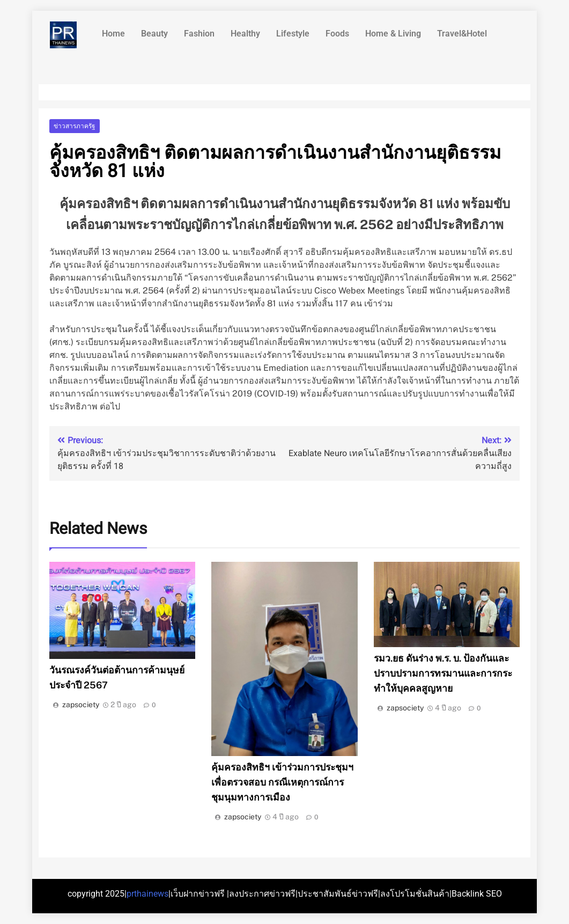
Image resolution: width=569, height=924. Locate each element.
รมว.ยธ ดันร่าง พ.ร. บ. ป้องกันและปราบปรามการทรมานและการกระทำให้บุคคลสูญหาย (443, 673)
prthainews (147, 894)
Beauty (154, 34)
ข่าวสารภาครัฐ (75, 126)
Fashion (199, 34)
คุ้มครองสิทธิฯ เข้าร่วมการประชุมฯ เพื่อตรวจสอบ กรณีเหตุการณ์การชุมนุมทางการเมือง (282, 782)
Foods (337, 34)
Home (113, 34)
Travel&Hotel (462, 34)
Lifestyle (293, 34)
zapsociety (81, 705)
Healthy (245, 34)
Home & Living (393, 34)
